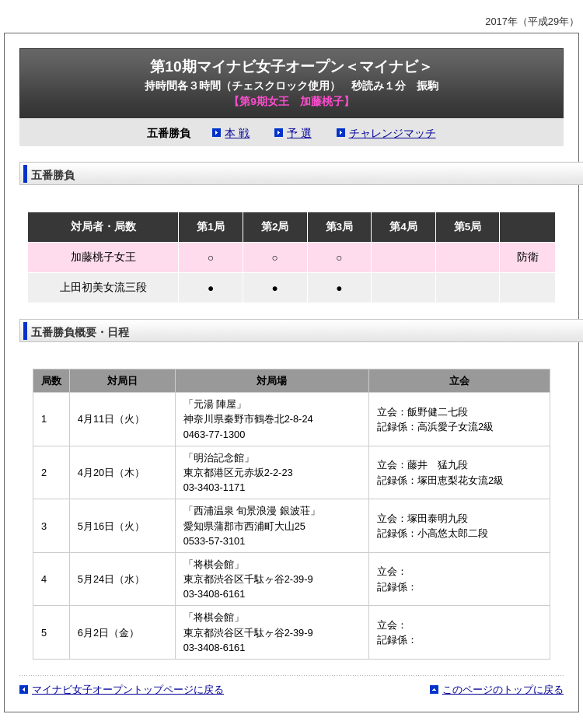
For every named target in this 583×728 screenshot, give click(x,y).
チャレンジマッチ (393, 133)
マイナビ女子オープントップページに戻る (128, 689)
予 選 (299, 133)
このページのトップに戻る (503, 689)
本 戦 (237, 133)
